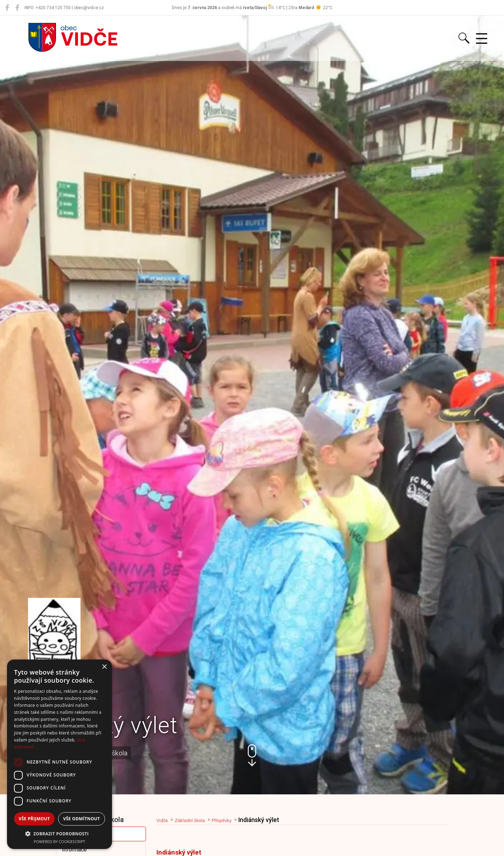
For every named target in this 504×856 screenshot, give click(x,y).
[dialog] (59, 754)
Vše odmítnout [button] (81, 819)
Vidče (164, 820)
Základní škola (198, 820)
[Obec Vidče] (7, 8)
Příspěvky (236, 820)
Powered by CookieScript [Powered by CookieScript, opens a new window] (60, 841)
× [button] (104, 667)
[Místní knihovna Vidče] (17, 8)
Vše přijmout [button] (34, 819)
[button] (252, 755)
